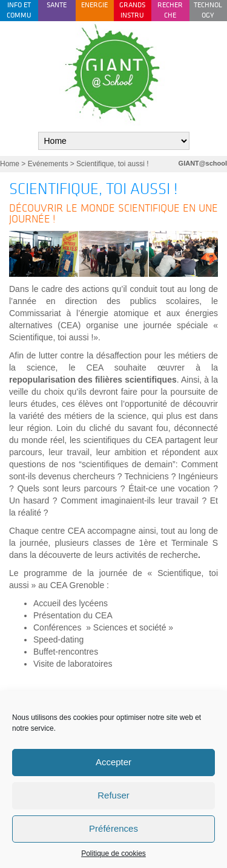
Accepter (113, 762)
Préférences (113, 828)
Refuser (113, 795)
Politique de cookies (113, 853)
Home (10, 164)
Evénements (48, 164)
